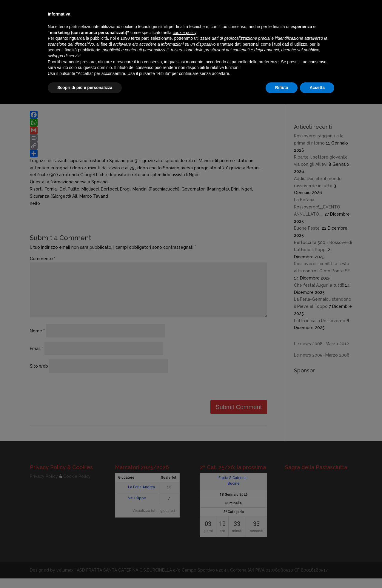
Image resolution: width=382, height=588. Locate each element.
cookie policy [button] (185, 33)
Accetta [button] (317, 87)
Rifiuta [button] (282, 87)
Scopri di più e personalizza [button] (85, 87)
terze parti (140, 38)
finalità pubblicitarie (83, 50)
